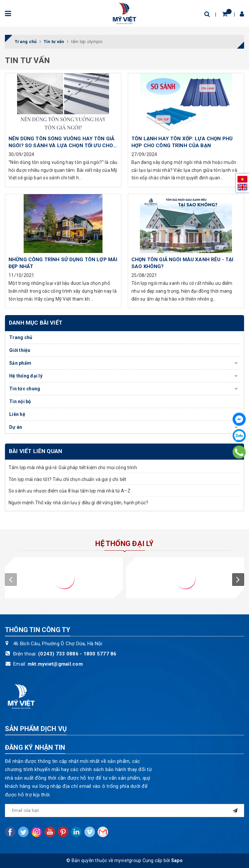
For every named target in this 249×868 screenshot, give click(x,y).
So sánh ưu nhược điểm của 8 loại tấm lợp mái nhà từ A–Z (69, 491)
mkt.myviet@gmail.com (55, 664)
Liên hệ (17, 414)
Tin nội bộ (20, 401)
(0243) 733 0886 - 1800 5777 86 (77, 654)
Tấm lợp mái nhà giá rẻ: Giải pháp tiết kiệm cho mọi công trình (73, 468)
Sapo (177, 860)
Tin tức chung (25, 389)
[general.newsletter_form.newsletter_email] (125, 811)
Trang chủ (21, 337)
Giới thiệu (20, 350)
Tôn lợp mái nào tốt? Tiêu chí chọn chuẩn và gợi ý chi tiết (67, 479)
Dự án (16, 427)
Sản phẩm (20, 363)
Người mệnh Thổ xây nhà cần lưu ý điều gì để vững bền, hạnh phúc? (78, 503)
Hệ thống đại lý (26, 376)
